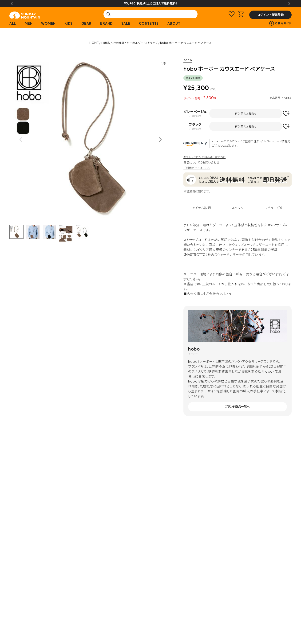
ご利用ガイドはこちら (197, 168)
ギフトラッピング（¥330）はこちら (204, 157)
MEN (29, 23)
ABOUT (174, 23)
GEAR (86, 23)
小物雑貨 (118, 43)
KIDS (69, 23)
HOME (94, 43)
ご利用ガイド (280, 23)
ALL (13, 23)
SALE (126, 23)
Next (289, 4)
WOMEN (48, 23)
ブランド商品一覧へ (238, 407)
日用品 (106, 43)
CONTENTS (149, 23)
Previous (12, 4)
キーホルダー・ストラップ (142, 43)
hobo (188, 60)
